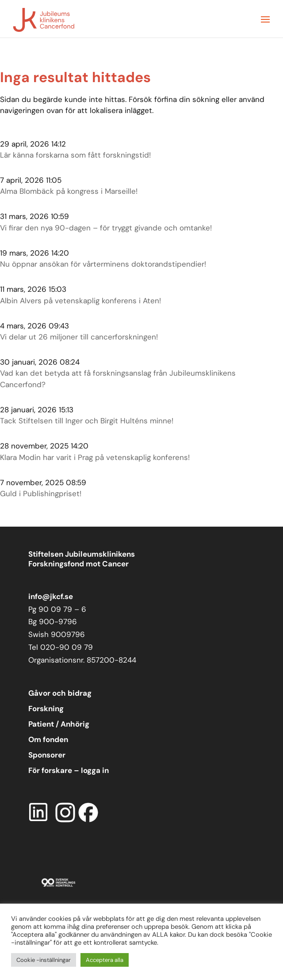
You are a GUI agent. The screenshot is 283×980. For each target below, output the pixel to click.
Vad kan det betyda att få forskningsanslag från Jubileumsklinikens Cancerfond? (118, 379)
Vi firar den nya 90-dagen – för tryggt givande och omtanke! (106, 228)
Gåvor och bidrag (60, 693)
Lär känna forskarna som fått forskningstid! (75, 155)
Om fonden (48, 739)
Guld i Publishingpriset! (41, 494)
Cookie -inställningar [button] (44, 960)
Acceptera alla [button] (105, 960)
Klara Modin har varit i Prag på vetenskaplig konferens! (95, 457)
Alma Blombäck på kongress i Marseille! (69, 191)
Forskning (46, 709)
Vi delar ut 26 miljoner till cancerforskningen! (79, 337)
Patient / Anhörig (59, 724)
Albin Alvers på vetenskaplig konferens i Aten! (80, 301)
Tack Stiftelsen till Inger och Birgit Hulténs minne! (87, 421)
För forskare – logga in (69, 770)
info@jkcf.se (51, 596)
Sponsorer (47, 755)
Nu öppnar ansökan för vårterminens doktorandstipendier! (103, 264)
